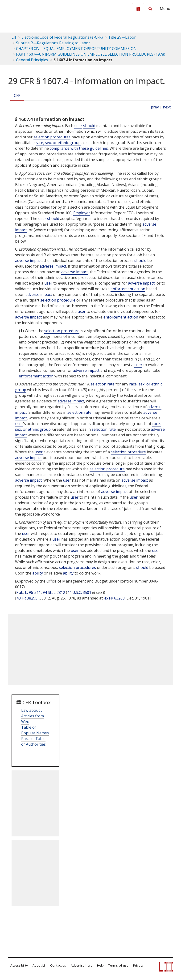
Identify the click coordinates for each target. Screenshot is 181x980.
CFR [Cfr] (17, 95)
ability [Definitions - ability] (38, 573)
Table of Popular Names (35, 730)
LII (14, 37)
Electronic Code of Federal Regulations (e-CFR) (62, 37)
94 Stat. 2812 (54, 592)
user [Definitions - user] (78, 126)
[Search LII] (150, 9)
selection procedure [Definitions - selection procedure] (58, 300)
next (167, 107)
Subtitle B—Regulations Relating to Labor (53, 43)
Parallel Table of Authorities (33, 741)
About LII (39, 965)
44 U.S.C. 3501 (79, 592)
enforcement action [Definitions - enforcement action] (128, 289)
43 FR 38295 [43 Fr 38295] (27, 598)
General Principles (32, 60)
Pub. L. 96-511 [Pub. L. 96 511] (29, 592)
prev (155, 107)
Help (100, 965)
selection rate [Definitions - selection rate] (103, 384)
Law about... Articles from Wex (33, 716)
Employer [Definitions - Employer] (82, 213)
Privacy (138, 965)
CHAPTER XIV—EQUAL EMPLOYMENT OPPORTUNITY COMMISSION (76, 49)
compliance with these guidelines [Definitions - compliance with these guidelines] (79, 148)
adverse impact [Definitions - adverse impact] (28, 261)
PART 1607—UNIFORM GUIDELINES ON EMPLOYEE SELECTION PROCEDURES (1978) (91, 54)
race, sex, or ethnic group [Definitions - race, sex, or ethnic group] (58, 143)
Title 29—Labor (122, 37)
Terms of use (118, 965)
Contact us (58, 965)
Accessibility (19, 965)
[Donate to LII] (138, 9)
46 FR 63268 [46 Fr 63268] (114, 598)
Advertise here (82, 965)
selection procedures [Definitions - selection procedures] (52, 137)
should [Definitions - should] (89, 126)
